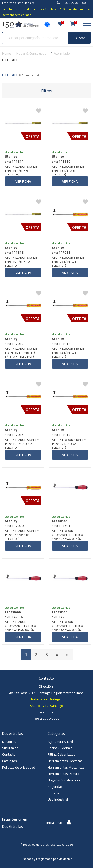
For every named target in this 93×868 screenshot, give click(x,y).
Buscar (80, 38)
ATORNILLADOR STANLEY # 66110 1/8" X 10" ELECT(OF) (22, 262)
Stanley (11, 156)
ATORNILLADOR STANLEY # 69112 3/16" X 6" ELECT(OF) (69, 353)
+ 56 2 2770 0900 (71, 3)
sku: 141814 (14, 161)
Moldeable (65, 859)
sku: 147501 (61, 526)
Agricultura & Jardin (62, 742)
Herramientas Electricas (65, 761)
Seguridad (55, 787)
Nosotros (9, 742)
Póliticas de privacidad (19, 767)
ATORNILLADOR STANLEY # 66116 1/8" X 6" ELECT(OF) (22, 171)
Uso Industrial (58, 799)
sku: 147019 (61, 435)
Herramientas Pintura (63, 774)
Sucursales (10, 748)
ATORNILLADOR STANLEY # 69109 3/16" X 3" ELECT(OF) (69, 262)
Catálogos (10, 761)
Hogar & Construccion (64, 780)
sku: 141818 (14, 252)
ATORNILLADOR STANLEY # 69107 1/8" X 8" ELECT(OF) (22, 535)
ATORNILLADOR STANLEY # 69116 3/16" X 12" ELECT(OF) (22, 444)
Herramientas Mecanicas (66, 767)
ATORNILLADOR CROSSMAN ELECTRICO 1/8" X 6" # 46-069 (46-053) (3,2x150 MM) (68, 626)
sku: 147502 (14, 617)
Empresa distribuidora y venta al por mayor (18, 6)
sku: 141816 (61, 161)
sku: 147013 (61, 344)
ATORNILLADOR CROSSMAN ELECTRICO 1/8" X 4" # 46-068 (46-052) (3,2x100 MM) (21, 626)
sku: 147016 (14, 435)
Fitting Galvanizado (62, 754)
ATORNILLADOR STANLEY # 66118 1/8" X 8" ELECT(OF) (69, 171)
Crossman (60, 521)
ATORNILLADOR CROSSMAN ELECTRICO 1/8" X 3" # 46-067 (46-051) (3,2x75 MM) (68, 535)
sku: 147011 (61, 252)
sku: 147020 (14, 526)
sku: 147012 (14, 344)
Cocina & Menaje (60, 748)
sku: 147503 (61, 617)
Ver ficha (23, 181)
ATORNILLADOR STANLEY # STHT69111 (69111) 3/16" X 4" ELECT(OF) (22, 353)
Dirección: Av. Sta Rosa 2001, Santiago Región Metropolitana (46, 690)
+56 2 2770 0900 (46, 719)
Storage (53, 793)
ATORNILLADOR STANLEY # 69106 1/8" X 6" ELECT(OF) (69, 444)
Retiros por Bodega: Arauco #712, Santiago (46, 702)
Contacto (9, 754)
